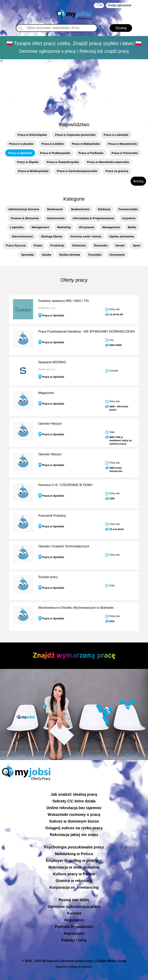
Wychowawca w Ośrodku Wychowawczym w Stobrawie (76, 608)
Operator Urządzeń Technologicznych (64, 546)
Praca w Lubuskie (21, 144)
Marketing (64, 227)
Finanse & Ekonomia (25, 218)
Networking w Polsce (74, 854)
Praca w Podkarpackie (55, 153)
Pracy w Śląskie (28, 162)
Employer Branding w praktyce (74, 861)
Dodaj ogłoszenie (120, 5)
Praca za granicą (117, 171)
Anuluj (138, 181)
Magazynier (46, 393)
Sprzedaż (28, 255)
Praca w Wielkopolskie (33, 171)
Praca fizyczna (16, 245)
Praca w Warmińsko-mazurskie (108, 162)
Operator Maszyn (50, 424)
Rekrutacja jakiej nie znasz (74, 835)
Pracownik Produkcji (52, 516)
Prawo (38, 245)
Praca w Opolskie (20, 153)
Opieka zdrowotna (122, 236)
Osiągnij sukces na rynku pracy (74, 828)
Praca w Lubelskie (116, 135)
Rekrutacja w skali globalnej (74, 867)
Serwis (120, 245)
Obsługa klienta (52, 236)
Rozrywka (101, 245)
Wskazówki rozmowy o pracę (74, 814)
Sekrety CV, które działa (74, 801)
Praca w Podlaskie (91, 153)
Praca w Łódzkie (53, 144)
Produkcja (57, 245)
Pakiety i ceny (74, 940)
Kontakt (74, 913)
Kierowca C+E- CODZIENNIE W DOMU (65, 485)
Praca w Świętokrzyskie (63, 162)
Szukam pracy (48, 577)
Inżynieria (129, 218)
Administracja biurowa (24, 209)
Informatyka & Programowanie (94, 218)
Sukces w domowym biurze (74, 821)
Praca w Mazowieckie (123, 144)
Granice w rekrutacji (74, 881)
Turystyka (95, 255)
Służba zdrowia (70, 255)
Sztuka (47, 255)
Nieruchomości (22, 236)
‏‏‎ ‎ (99, 5)
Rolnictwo (79, 245)
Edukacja (104, 209)
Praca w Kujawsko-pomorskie (75, 135)
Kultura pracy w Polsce (74, 874)
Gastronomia (56, 218)
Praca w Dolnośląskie (32, 135)
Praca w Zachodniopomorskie (77, 171)
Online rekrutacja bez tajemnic (74, 808)
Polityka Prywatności (74, 927)
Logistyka (17, 227)
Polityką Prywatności (81, 967)
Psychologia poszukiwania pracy (74, 847)
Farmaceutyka (128, 209)
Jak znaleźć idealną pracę (74, 794)
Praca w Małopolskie (86, 144)
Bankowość (55, 209)
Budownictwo (80, 209)
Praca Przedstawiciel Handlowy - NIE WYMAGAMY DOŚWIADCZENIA (87, 331)
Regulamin (74, 920)
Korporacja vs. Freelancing (74, 887)
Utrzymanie (86, 227)
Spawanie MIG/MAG (52, 362)
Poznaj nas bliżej (74, 900)
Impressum (74, 933)
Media (132, 227)
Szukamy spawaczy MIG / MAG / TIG (64, 301)
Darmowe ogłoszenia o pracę (74, 907)
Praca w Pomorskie (125, 153)
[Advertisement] (74, 88)
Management (40, 227)
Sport (136, 245)
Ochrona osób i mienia (86, 236)
